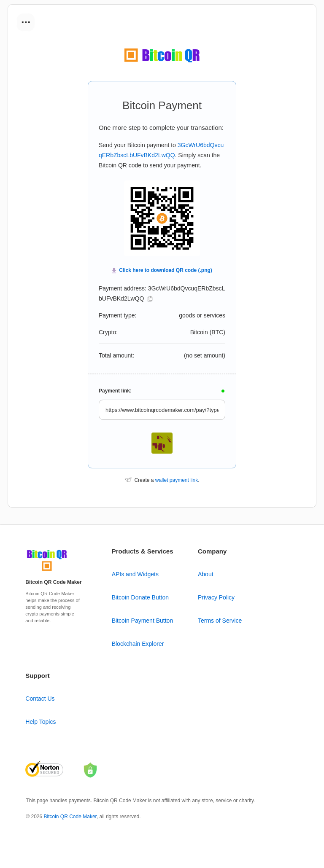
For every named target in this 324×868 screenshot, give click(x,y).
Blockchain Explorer (138, 644)
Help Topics (40, 722)
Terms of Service (220, 621)
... (26, 19)
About (206, 574)
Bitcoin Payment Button (143, 621)
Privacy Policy (216, 597)
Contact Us (40, 699)
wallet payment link (177, 480)
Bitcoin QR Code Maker (70, 817)
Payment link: (115, 391)
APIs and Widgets (135, 574)
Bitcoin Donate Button (140, 597)
